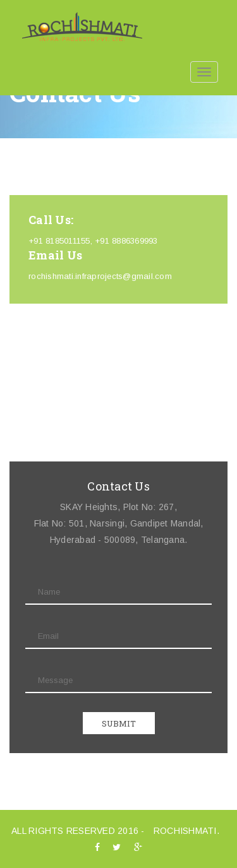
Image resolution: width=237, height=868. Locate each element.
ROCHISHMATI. (186, 831)
